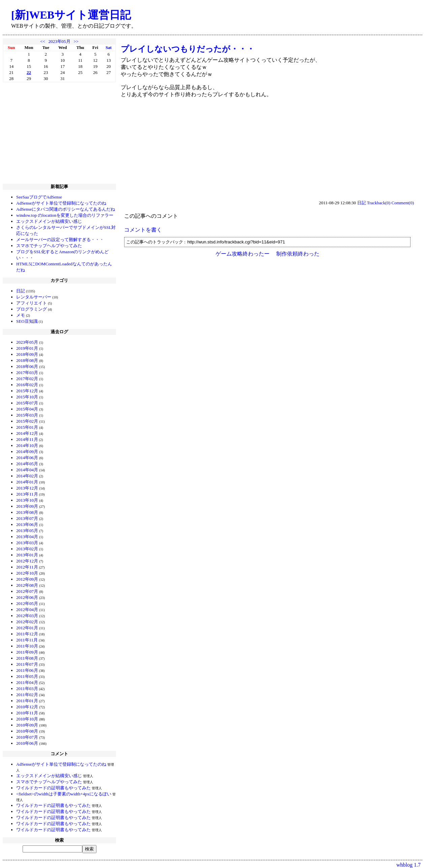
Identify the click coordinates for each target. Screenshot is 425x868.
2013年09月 (27, 506)
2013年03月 (27, 543)
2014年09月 (27, 452)
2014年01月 (27, 482)
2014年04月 (27, 470)
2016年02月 (27, 385)
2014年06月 (27, 458)
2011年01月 (27, 701)
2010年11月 (27, 713)
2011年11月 (27, 640)
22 (29, 72)
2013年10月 (27, 500)
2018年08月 (27, 360)
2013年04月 (27, 537)
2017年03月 (27, 373)
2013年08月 (27, 512)
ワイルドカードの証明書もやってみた (53, 788)
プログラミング (32, 309)
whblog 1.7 (408, 865)
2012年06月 (27, 597)
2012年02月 (27, 622)
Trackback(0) (379, 203)
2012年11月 (27, 567)
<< (43, 41)
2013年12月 (27, 488)
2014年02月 (27, 476)
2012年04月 (27, 610)
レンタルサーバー (34, 297)
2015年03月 (27, 415)
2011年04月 (27, 682)
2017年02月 (27, 379)
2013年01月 (27, 555)
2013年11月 (27, 494)
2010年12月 (27, 707)
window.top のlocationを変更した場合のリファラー (65, 215)
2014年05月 (27, 464)
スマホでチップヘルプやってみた (49, 246)
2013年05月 (27, 531)
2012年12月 (27, 561)
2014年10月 (27, 445)
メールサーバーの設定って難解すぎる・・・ (60, 240)
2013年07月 (27, 518)
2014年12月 (27, 433)
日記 (21, 291)
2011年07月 (27, 664)
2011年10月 (27, 646)
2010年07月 (27, 737)
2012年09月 (27, 579)
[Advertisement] (59, 133)
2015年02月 (27, 421)
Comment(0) (403, 203)
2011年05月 (27, 676)
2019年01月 (27, 348)
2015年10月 (27, 397)
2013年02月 (27, 549)
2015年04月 (27, 409)
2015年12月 (27, 391)
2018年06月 (27, 366)
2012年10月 (27, 573)
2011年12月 (27, 634)
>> (76, 41)
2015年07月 (27, 403)
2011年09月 (27, 652)
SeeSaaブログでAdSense (39, 197)
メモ (21, 315)
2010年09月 (27, 725)
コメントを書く (143, 230)
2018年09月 (27, 354)
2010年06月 (27, 743)
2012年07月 (27, 591)
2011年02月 (27, 695)
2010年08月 (27, 731)
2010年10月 (27, 719)
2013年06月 (27, 524)
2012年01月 (27, 628)
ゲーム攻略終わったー (243, 254)
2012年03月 (27, 616)
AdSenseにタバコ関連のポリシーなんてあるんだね (66, 209)
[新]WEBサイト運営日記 (71, 15)
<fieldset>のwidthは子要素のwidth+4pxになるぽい (64, 794)
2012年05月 (27, 603)
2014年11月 (27, 439)
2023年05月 (60, 41)
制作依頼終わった (298, 254)
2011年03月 (27, 689)
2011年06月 (27, 670)
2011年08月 (27, 658)
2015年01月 (27, 427)
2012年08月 (27, 585)
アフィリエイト (32, 303)
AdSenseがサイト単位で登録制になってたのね (61, 203)
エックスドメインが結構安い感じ (49, 221)
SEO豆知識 (27, 321)
